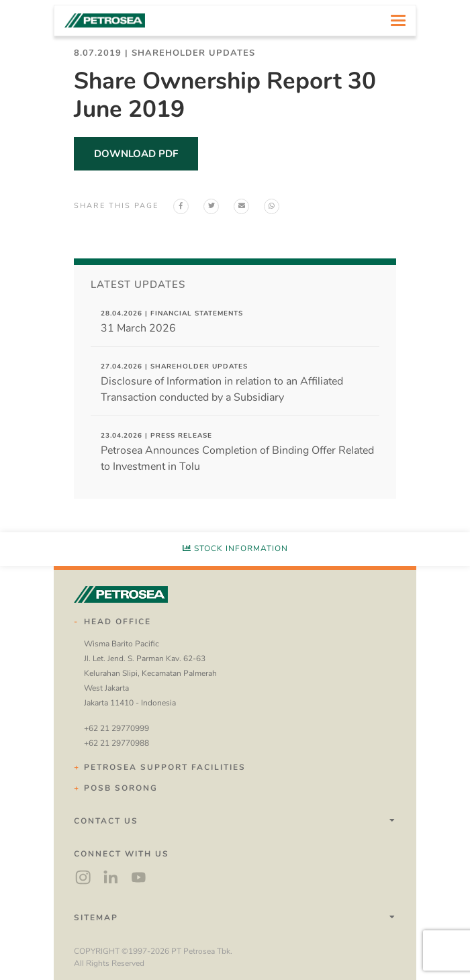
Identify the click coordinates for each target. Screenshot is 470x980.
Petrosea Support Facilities (165, 767)
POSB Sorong (121, 788)
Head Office (117, 622)
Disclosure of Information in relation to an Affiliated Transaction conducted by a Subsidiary (222, 383)
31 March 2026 (172, 322)
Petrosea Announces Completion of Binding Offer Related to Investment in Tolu (237, 452)
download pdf (136, 154)
